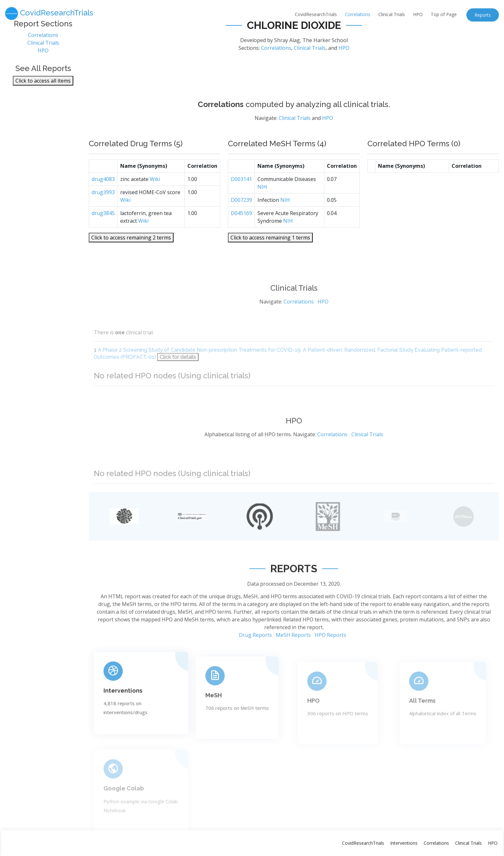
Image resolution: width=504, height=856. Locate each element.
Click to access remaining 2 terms (131, 256)
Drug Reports (255, 662)
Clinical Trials (392, 14)
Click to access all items (43, 84)
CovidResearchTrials (316, 14)
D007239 (241, 218)
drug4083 (103, 197)
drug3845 (103, 231)
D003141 (241, 197)
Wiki (155, 197)
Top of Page (444, 14)
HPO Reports (330, 662)
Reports (483, 15)
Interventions (123, 716)
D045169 (241, 231)
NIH (262, 205)
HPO (418, 14)
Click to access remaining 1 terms (270, 256)
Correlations (358, 14)
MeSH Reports (293, 662)
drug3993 (103, 210)
